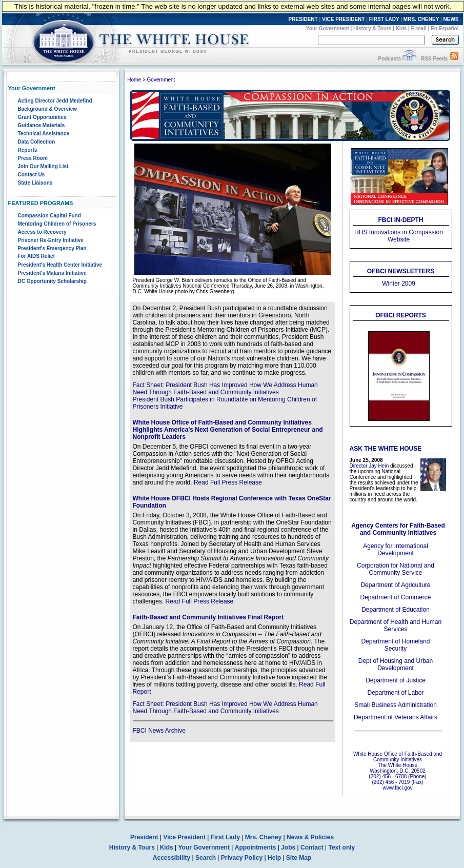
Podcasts (389, 59)
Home (134, 80)
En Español (445, 28)
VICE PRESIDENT (343, 19)
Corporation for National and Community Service (396, 569)
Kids (401, 28)
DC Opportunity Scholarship (52, 281)
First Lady (225, 837)
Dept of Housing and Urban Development (396, 664)
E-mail (419, 28)
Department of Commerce (395, 597)
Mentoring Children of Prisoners (57, 224)
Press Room (33, 158)
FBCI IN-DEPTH (401, 220)
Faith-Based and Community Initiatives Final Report (208, 617)
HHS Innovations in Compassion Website (399, 236)
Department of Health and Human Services (396, 625)
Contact (312, 847)
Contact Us (32, 175)
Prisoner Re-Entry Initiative (51, 240)
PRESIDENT (303, 19)
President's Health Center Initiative (60, 265)
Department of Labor (395, 693)
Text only (341, 847)
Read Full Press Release (228, 482)
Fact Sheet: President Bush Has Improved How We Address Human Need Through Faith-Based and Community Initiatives (225, 389)
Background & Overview (48, 109)
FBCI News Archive (159, 731)
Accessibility (172, 858)
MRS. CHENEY (421, 19)
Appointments (256, 847)
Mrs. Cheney (263, 837)
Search (206, 858)
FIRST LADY (384, 19)
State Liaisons (35, 183)
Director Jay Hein (369, 466)
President (144, 837)
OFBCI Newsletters (401, 271)
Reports (28, 150)
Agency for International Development (396, 550)
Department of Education (396, 610)
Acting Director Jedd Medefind (55, 101)
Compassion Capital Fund (49, 216)
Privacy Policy (242, 858)
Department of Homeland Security (395, 645)
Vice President (184, 837)
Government (161, 80)
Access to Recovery (42, 232)
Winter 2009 (399, 284)
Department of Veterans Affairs (396, 717)
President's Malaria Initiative (52, 273)
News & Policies (310, 837)
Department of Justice (396, 680)
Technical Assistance (44, 134)
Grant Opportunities (42, 117)
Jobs (288, 847)
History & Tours (372, 28)
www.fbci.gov (397, 788)
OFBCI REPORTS (401, 315)
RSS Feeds (434, 59)
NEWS (451, 19)
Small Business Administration (396, 705)
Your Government (328, 28)
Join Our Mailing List (43, 166)
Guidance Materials (42, 125)
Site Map (299, 858)
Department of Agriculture (395, 585)
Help (274, 858)
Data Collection (37, 142)
